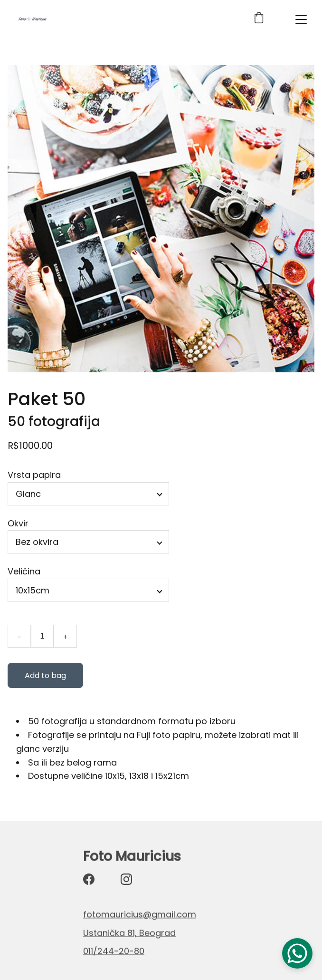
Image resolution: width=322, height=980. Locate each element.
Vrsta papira (34, 475)
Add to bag (45, 675)
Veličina (24, 571)
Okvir (18, 523)
